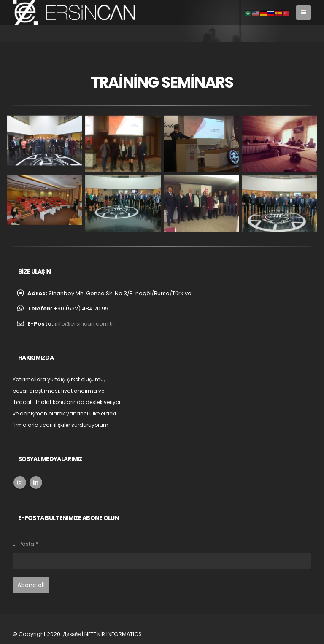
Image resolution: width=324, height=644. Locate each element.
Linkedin (36, 482)
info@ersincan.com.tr (84, 324)
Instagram (20, 482)
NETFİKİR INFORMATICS (113, 634)
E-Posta (26, 544)
